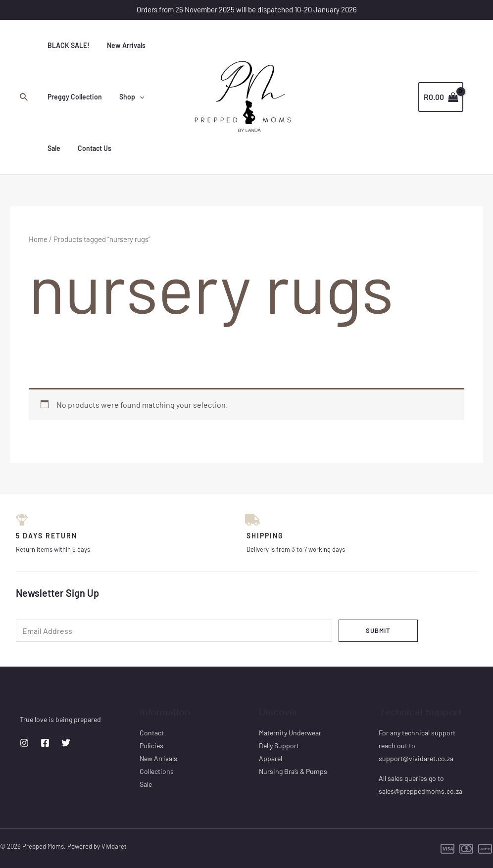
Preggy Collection (73, 97)
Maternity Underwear (290, 733)
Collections (157, 771)
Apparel (271, 758)
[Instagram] (24, 743)
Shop (126, 97)
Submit (378, 630)
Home (38, 239)
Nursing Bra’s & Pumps (293, 771)
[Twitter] (66, 743)
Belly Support (279, 746)
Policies (151, 746)
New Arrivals (121, 45)
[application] (134, 97)
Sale (159, 97)
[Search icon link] (24, 97)
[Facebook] (45, 743)
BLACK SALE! (67, 45)
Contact (152, 733)
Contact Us (62, 148)
